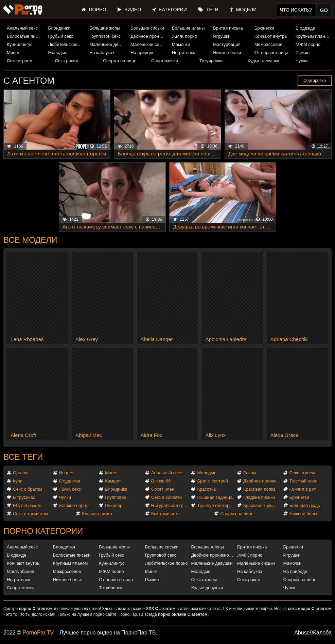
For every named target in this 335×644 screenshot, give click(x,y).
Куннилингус (20, 44)
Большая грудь (305, 505)
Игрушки (222, 36)
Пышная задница (215, 497)
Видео (129, 10)
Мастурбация (227, 44)
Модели (243, 10)
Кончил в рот (303, 489)
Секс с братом (28, 489)
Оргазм (20, 473)
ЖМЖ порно (184, 36)
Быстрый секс (165, 514)
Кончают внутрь (271, 36)
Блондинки (59, 28)
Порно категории (43, 531)
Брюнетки (264, 28)
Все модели (30, 240)
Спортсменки (165, 61)
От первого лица (271, 53)
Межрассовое (269, 44)
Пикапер (114, 505)
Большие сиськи (147, 28)
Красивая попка (259, 489)
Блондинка (116, 489)
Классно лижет (97, 514)
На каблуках (102, 53)
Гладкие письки (259, 497)
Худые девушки (263, 61)
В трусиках (24, 497)
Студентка (70, 481)
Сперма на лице (120, 61)
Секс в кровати (166, 497)
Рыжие (303, 53)
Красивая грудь (259, 505)
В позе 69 (161, 481)
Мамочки (181, 44)
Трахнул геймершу (216, 505)
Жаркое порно (74, 505)
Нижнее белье (228, 53)
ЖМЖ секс (70, 489)
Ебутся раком (27, 505)
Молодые (58, 53)
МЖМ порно (308, 44)
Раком (250, 473)
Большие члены (188, 28)
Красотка (206, 489)
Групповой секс (105, 36)
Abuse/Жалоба (313, 633)
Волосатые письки (25, 36)
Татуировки (211, 61)
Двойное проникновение (148, 36)
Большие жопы (105, 28)
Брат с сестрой (212, 481)
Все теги (23, 457)
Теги (208, 10)
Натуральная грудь (171, 505)
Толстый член (304, 481)
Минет (13, 53)
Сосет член (163, 489)
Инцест (67, 473)
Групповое (116, 497)
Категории (169, 10)
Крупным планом (313, 36)
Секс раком (67, 61)
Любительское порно (66, 44)
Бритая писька (228, 28)
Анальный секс (22, 28)
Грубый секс (60, 36)
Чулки (302, 61)
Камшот (113, 481)
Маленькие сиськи (148, 44)
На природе (143, 53)
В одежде (305, 28)
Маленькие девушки (107, 44)
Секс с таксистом (31, 514)
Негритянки (184, 53)
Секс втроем (20, 61)
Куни (18, 481)
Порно (94, 10)
